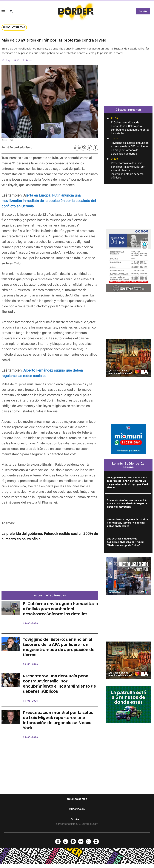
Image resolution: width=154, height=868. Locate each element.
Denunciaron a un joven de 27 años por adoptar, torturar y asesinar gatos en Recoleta (128, 526)
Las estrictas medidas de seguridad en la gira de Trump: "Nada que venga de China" (125, 545)
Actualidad (18, 30)
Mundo (7, 30)
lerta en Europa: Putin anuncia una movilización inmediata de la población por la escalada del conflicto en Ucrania (49, 204)
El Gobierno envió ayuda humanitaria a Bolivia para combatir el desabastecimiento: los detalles (60, 612)
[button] (11, 13)
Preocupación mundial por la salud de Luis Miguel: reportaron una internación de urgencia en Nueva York (58, 723)
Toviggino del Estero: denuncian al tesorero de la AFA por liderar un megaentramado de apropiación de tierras (59, 650)
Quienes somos (77, 802)
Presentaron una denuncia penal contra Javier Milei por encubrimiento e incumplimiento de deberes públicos (59, 687)
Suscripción (77, 812)
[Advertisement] (50, 571)
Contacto (77, 822)
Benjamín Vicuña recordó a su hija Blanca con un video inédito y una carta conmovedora (127, 506)
